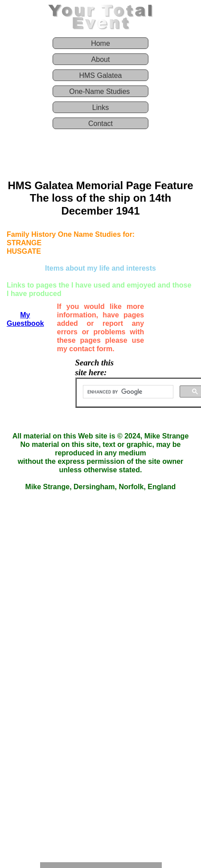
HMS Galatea (100, 75)
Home (100, 43)
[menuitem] (100, 45)
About (101, 59)
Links (100, 107)
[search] (127, 392)
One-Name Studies (100, 91)
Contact (100, 124)
